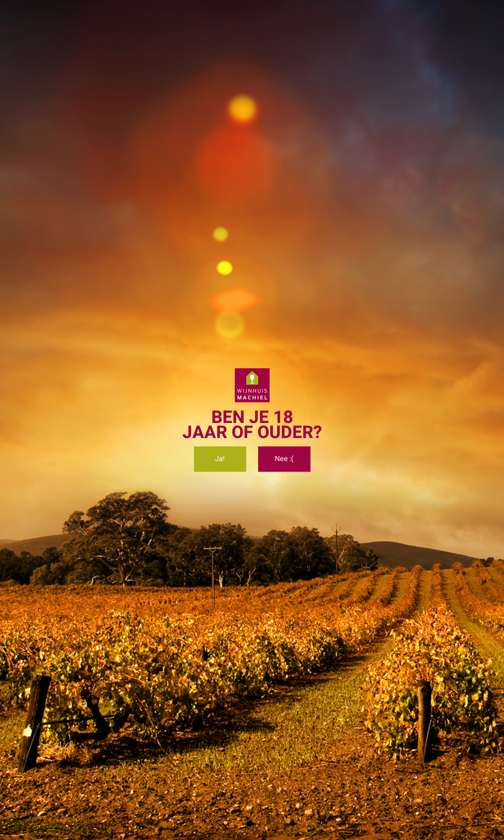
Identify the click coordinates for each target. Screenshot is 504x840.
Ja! (220, 459)
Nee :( (284, 459)
